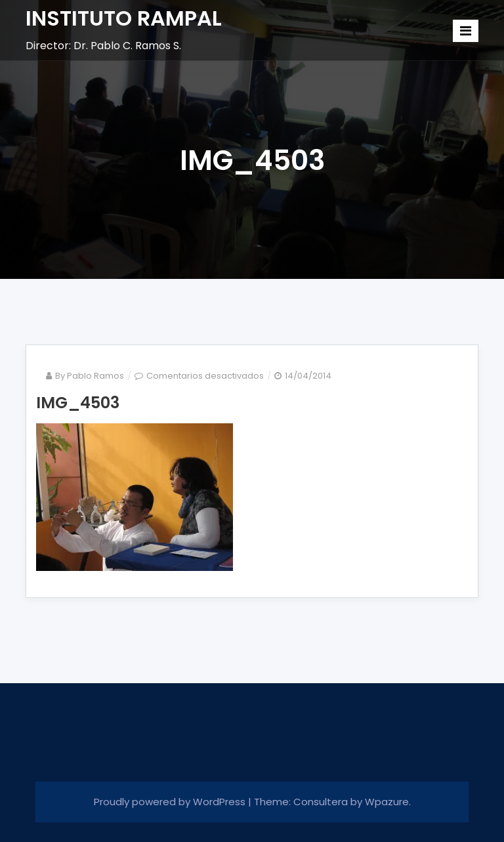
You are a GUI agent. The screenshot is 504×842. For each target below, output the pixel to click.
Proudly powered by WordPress (171, 802)
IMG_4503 (78, 403)
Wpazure (387, 802)
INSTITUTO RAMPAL (124, 18)
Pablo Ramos (95, 376)
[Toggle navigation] (466, 31)
